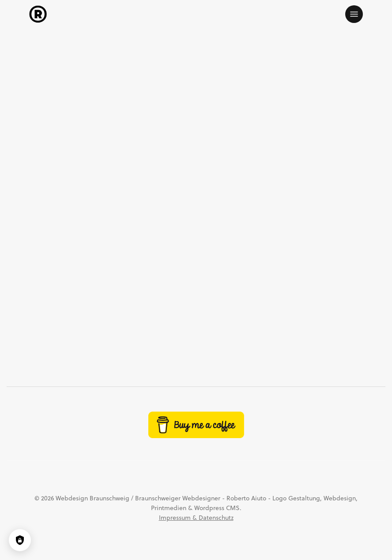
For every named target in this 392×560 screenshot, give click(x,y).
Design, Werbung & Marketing (157, 65)
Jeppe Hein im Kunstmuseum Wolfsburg (110, 328)
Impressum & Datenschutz (196, 518)
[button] (354, 14)
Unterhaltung (256, 65)
